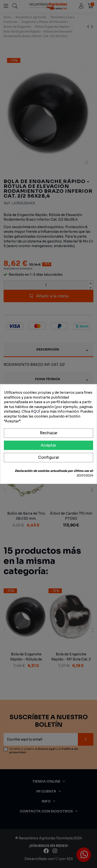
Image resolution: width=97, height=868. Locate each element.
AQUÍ (36, 411)
